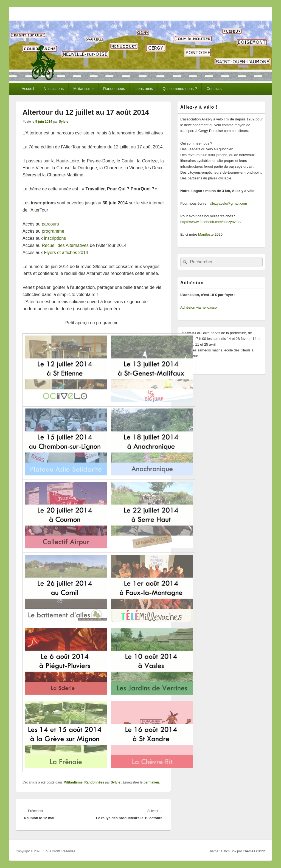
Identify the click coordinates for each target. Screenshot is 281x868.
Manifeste (206, 234)
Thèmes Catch (254, 851)
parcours (50, 224)
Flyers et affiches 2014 (66, 253)
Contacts (214, 89)
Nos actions (54, 89)
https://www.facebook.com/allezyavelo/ (211, 222)
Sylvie (64, 122)
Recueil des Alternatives (65, 245)
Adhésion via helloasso (199, 307)
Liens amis (144, 89)
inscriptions (55, 238)
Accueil (28, 89)
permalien (151, 782)
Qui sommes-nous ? (180, 89)
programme (53, 231)
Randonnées (114, 89)
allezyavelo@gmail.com (228, 203)
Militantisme (83, 89)
